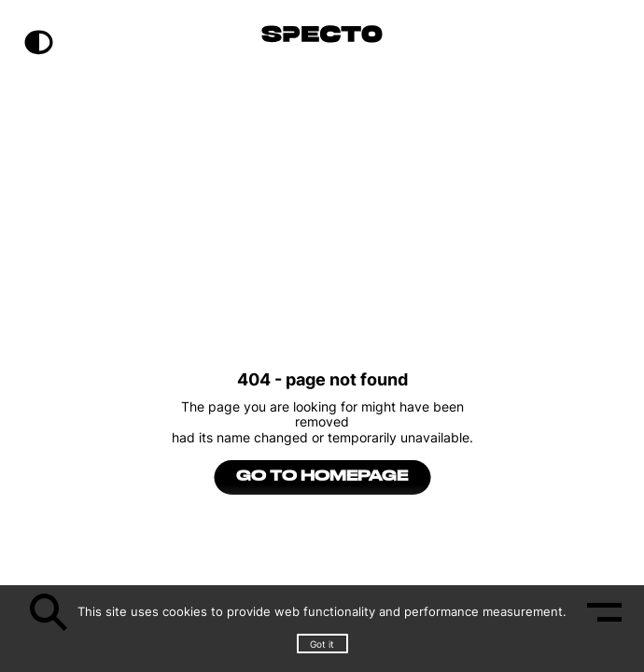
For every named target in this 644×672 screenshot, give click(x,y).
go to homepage (322, 477)
